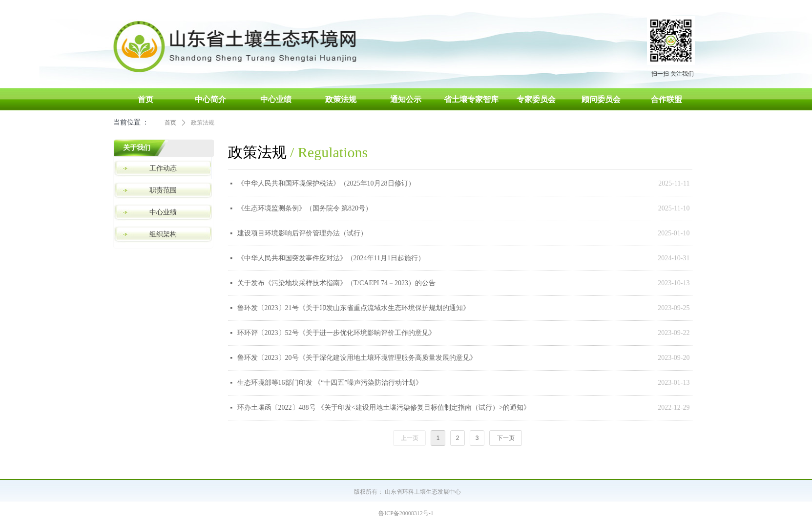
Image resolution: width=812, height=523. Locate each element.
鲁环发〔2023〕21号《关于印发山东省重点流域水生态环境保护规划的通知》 (354, 308)
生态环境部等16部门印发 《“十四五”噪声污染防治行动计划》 (330, 383)
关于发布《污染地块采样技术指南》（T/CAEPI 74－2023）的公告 (336, 283)
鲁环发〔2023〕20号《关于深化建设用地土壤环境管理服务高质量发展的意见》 (357, 358)
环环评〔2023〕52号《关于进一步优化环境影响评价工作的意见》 (336, 333)
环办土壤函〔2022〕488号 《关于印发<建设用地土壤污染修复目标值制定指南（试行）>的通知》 (384, 408)
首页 (170, 123)
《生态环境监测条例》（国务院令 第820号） (305, 208)
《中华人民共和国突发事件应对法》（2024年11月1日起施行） (331, 258)
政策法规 (203, 123)
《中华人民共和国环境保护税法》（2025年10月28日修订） (326, 183)
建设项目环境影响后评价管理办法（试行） (302, 233)
